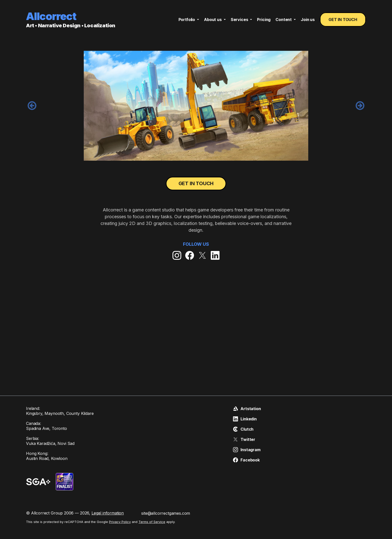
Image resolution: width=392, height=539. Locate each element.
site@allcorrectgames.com (166, 513)
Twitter (244, 439)
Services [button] (240, 20)
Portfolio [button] (187, 20)
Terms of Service (152, 522)
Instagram (247, 450)
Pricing (264, 20)
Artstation (247, 409)
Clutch (243, 429)
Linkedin (245, 419)
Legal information (108, 513)
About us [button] (213, 20)
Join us (308, 20)
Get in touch (343, 20)
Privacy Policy (120, 522)
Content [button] (284, 20)
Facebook (246, 460)
